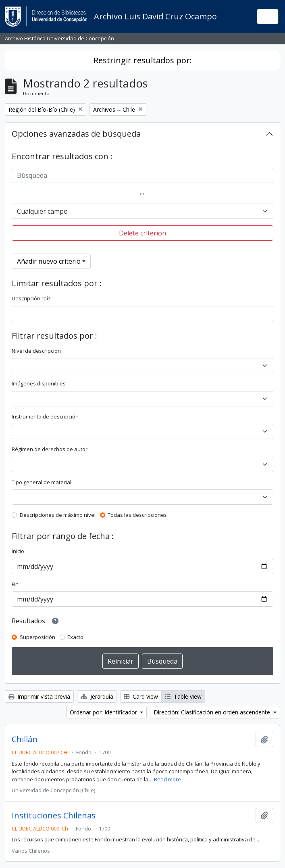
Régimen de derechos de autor (50, 449)
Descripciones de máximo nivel (58, 515)
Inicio (18, 551)
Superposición (37, 637)
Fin (15, 584)
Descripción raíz (31, 298)
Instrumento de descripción (45, 416)
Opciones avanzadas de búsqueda (76, 134)
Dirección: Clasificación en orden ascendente (213, 712)
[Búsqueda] (142, 175)
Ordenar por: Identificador (104, 712)
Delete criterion (142, 233)
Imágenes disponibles (39, 383)
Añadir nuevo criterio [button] (49, 261)
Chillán (25, 739)
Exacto (75, 637)
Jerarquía (97, 696)
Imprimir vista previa (39, 696)
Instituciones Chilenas (54, 816)
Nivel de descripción (36, 351)
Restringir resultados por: (143, 60)
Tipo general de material (42, 482)
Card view (141, 696)
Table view (183, 696)
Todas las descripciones (137, 515)
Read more (167, 779)
